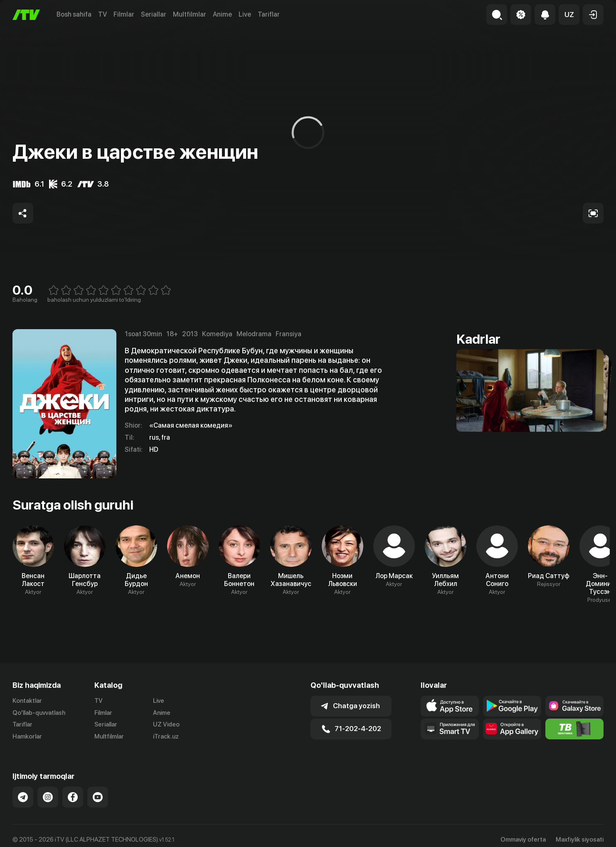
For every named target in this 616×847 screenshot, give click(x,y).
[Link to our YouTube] (98, 797)
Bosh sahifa (74, 14)
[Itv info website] (574, 729)
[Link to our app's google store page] (512, 706)
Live (245, 14)
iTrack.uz (166, 736)
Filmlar (124, 14)
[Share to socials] (23, 213)
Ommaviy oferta (523, 840)
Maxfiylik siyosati (580, 840)
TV (102, 14)
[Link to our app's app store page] (450, 706)
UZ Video (166, 724)
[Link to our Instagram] (48, 797)
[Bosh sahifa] (26, 15)
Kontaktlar (27, 701)
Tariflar (269, 14)
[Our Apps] (450, 729)
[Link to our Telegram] (23, 797)
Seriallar (154, 14)
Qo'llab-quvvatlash (39, 713)
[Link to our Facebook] (73, 797)
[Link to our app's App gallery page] (512, 729)
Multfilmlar (190, 14)
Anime (222, 14)
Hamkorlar (27, 736)
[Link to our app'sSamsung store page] (574, 706)
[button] (569, 15)
